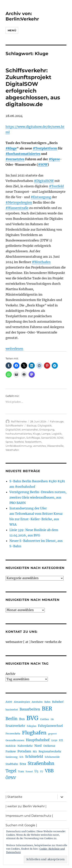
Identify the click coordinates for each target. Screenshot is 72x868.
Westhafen (12, 450)
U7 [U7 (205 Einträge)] (42, 771)
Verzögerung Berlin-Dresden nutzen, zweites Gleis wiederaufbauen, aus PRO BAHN (38, 497)
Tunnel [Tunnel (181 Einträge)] (29, 772)
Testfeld (19, 442)
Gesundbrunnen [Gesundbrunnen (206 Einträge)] (15, 740)
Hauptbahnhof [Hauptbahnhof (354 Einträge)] (38, 740)
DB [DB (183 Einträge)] (52, 719)
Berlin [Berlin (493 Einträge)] (12, 719)
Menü (12, 30)
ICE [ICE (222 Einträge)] (61, 740)
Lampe (46, 434)
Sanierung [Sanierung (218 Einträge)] (12, 757)
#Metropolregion (19, 202)
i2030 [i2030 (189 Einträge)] (54, 740)
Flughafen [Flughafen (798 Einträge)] (34, 733)
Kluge (37, 434)
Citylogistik (45, 425)
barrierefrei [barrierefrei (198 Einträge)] (12, 710)
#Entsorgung (41, 197)
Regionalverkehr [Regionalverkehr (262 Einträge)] (50, 751)
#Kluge (11, 148)
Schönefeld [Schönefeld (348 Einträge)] (34, 757)
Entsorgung (47, 430)
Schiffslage (33, 438)
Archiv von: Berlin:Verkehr (22, 16)
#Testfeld (56, 186)
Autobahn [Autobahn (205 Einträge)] (37, 702)
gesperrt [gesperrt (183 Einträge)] (52, 734)
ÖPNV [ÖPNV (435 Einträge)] (11, 778)
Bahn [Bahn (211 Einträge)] (47, 702)
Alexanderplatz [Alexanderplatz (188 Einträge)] (22, 702)
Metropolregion (15, 438)
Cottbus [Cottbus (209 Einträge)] (45, 719)
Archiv (10, 674)
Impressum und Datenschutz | (29, 816)
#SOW (43, 165)
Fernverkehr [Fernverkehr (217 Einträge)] (13, 734)
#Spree (54, 159)
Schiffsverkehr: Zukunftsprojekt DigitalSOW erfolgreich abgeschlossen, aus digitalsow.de (33, 87)
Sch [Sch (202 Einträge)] (21, 757)
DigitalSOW (13, 430)
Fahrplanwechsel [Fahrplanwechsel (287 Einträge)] (50, 726)
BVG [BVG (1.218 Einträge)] (32, 718)
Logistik (57, 434)
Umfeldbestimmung (19, 446)
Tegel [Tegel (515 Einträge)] (11, 771)
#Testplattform (45, 148)
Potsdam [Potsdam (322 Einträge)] (24, 751)
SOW (60, 438)
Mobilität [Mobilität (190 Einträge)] (11, 746)
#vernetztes (15, 159)
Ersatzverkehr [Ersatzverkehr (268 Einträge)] (15, 726)
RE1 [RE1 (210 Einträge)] (35, 752)
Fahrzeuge (57, 421)
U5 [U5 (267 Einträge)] (36, 771)
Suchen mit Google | (21, 825)
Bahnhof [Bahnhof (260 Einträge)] (58, 702)
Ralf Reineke (19, 421)
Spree (9, 442)
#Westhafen (41, 262)
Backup (32, 425)
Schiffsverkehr (14, 425)
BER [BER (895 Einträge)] (47, 709)
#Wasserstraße (17, 208)
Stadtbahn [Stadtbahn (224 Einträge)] (12, 764)
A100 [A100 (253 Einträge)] (9, 702)
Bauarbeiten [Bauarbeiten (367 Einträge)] (30, 709)
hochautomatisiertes (19, 434)
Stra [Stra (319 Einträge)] (23, 764)
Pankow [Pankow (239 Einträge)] (11, 752)
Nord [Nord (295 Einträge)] (38, 746)
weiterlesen (14, 349)
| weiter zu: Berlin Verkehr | (26, 806)
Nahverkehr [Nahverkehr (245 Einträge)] (25, 746)
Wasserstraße (55, 446)
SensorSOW (48, 438)
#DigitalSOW (44, 181)
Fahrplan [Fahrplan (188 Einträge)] (32, 726)
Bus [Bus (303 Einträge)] (22, 719)
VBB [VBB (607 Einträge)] (49, 771)
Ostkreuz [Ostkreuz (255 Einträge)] (49, 746)
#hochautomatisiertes (23, 154)
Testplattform (33, 442)
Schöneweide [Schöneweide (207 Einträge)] (52, 757)
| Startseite (14, 797)
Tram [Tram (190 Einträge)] (21, 772)
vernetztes (39, 446)
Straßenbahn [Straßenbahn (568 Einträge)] (41, 763)
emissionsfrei (30, 430)
